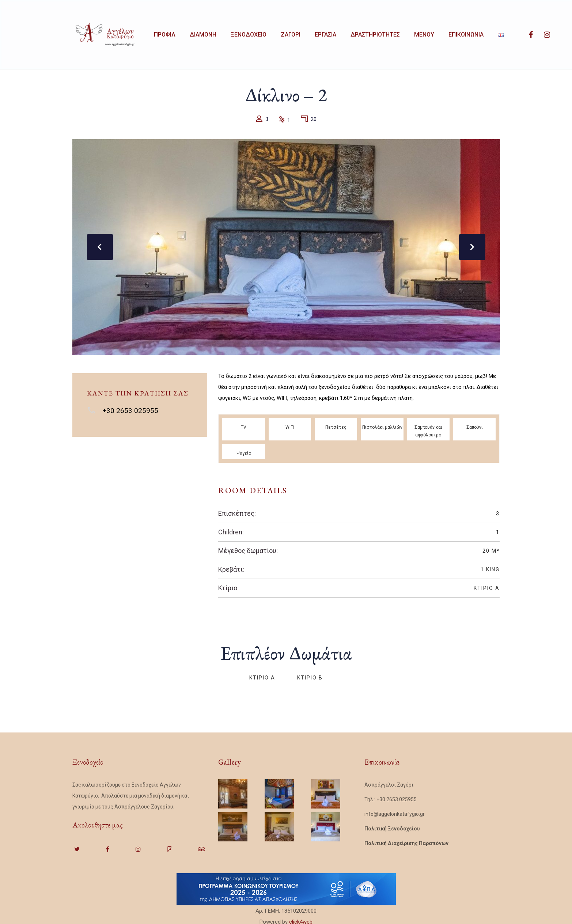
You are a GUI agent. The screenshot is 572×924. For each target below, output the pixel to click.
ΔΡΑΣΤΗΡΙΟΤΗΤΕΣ (397, 33)
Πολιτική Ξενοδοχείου (392, 825)
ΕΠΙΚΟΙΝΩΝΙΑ (496, 33)
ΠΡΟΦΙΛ (166, 33)
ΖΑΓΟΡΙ (304, 33)
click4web (301, 919)
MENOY (450, 33)
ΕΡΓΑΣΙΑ (343, 33)
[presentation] (102, 244)
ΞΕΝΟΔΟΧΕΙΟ (258, 33)
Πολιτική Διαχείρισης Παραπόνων (406, 840)
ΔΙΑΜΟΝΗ (209, 33)
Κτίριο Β (310, 674)
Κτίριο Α (487, 585)
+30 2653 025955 (130, 407)
